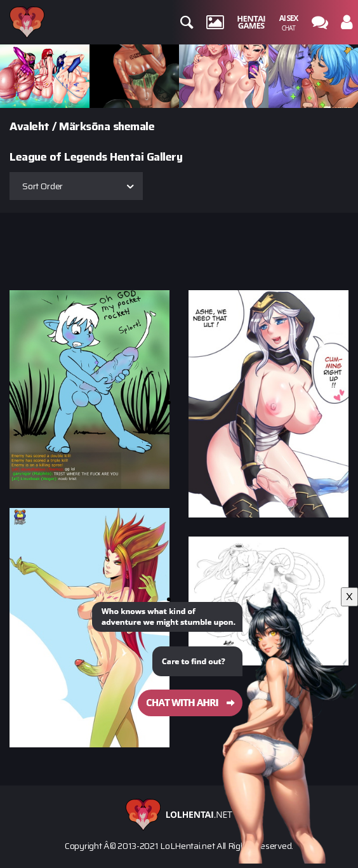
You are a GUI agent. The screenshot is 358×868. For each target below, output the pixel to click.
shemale (134, 126)
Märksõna (84, 126)
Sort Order (43, 186)
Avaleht (30, 126)
